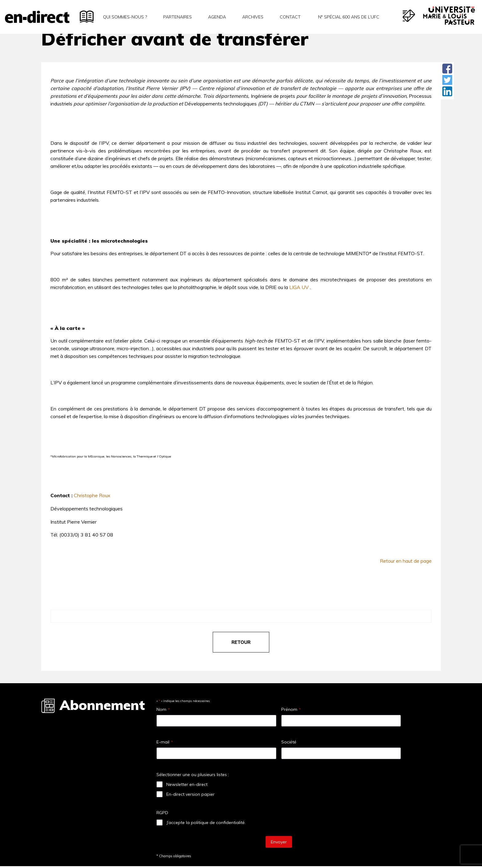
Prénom (291, 709)
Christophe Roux (92, 495)
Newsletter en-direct (187, 784)
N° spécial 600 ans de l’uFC (348, 17)
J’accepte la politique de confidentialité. (206, 822)
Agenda (217, 17)
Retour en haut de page (406, 561)
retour (241, 642)
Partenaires (178, 17)
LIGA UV (299, 287)
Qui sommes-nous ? (125, 17)
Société (289, 742)
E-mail (165, 742)
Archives (253, 17)
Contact (290, 17)
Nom (163, 709)
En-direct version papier (190, 794)
